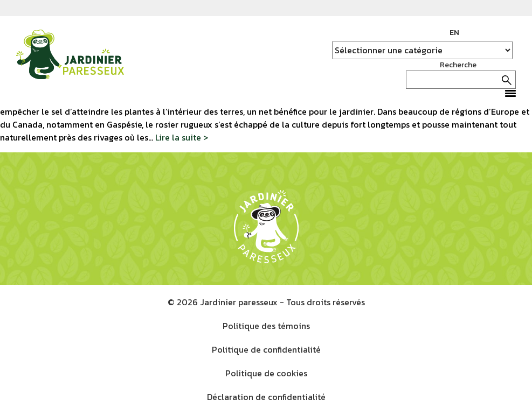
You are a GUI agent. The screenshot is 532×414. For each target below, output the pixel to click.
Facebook (475, 33)
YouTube (508, 33)
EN (454, 33)
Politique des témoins (266, 326)
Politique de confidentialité (266, 349)
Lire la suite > (182, 137)
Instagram (492, 33)
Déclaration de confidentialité (266, 397)
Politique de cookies (266, 373)
